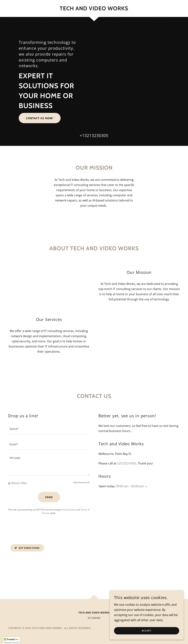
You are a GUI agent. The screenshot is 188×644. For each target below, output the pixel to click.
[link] (94, 9)
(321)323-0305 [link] (127, 463)
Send (49, 497)
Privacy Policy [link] (69, 510)
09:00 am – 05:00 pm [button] (130, 486)
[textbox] (49, 429)
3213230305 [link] (94, 618)
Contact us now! (40, 118)
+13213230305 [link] (94, 135)
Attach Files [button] (19, 483)
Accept (147, 631)
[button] (10, 483)
